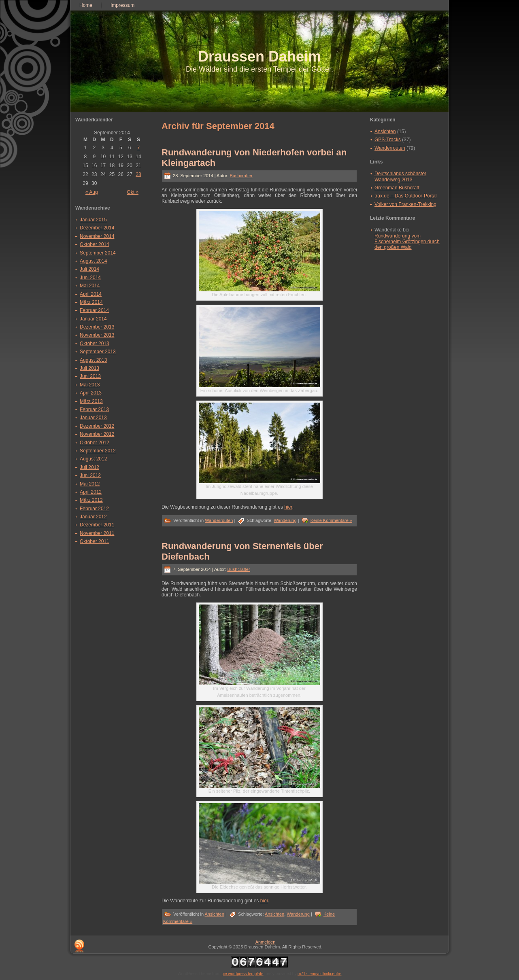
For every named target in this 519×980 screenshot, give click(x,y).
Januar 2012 (93, 517)
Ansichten (215, 914)
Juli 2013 (89, 368)
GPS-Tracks (388, 140)
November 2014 (97, 236)
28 (138, 174)
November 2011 (97, 533)
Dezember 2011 (97, 525)
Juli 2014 (89, 269)
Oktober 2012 (95, 443)
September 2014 (98, 253)
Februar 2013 (94, 409)
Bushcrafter (241, 176)
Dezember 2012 (97, 426)
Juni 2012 (90, 475)
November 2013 (97, 335)
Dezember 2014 (97, 228)
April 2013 (91, 393)
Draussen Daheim (259, 56)
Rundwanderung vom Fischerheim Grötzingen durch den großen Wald (407, 242)
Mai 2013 (90, 385)
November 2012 (97, 434)
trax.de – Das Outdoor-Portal (405, 196)
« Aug (92, 192)
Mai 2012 (90, 484)
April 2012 (91, 492)
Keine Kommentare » (331, 520)
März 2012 (91, 500)
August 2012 (93, 459)
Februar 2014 (94, 310)
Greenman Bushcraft (397, 188)
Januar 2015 (93, 220)
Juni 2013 (90, 376)
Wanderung (285, 520)
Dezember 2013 (97, 327)
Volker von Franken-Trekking (405, 204)
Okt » (133, 192)
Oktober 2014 (95, 244)
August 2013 (93, 360)
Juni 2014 (90, 278)
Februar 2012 (94, 509)
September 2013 (98, 352)
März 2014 (91, 302)
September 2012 (98, 451)
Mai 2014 (90, 286)
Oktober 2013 (95, 344)
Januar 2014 (93, 319)
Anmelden (266, 942)
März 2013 (91, 401)
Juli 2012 (89, 467)
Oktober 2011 (95, 541)
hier (288, 507)
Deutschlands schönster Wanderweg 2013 (400, 176)
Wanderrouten (219, 520)
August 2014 (93, 261)
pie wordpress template (242, 974)
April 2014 (91, 294)
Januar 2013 (93, 418)
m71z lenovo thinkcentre (319, 974)
